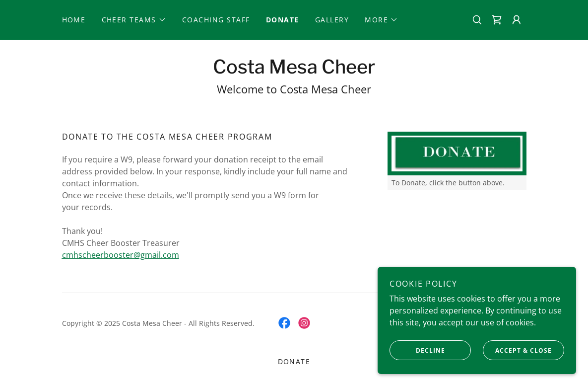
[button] (134, 20)
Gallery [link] (332, 20)
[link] (497, 20)
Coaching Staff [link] (216, 20)
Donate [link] (283, 20)
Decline (417, 350)
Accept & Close (517, 350)
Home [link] (74, 20)
